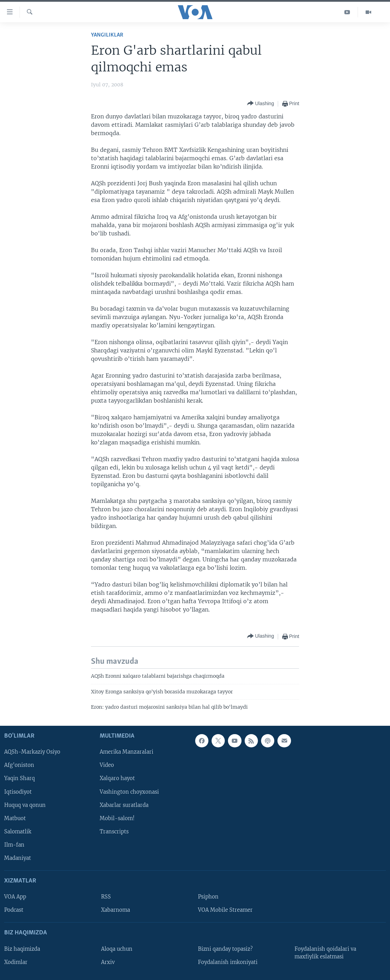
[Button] (261, 104)
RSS (106, 897)
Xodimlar (16, 962)
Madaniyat (18, 858)
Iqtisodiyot (18, 792)
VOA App (15, 897)
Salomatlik (18, 832)
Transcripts (114, 832)
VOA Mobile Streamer (225, 910)
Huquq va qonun (25, 805)
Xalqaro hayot (117, 779)
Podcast (14, 910)
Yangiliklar (107, 35)
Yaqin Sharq (20, 779)
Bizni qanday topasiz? (225, 949)
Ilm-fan (14, 845)
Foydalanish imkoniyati (228, 962)
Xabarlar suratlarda (124, 805)
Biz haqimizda (22, 949)
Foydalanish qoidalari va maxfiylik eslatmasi (325, 953)
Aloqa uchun (117, 949)
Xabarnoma (116, 910)
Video (107, 765)
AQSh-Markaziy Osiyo (32, 752)
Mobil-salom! (117, 818)
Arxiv (108, 962)
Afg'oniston (19, 765)
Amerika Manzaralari (127, 752)
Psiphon (208, 897)
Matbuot (15, 818)
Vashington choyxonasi (129, 792)
